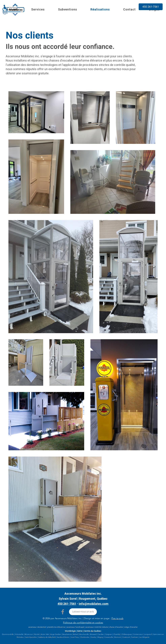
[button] (38, 10)
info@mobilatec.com (94, 604)
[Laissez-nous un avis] (83, 612)
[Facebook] (63, 612)
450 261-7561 (67, 604)
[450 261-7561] (151, 7)
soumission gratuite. (35, 73)
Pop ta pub (117, 618)
